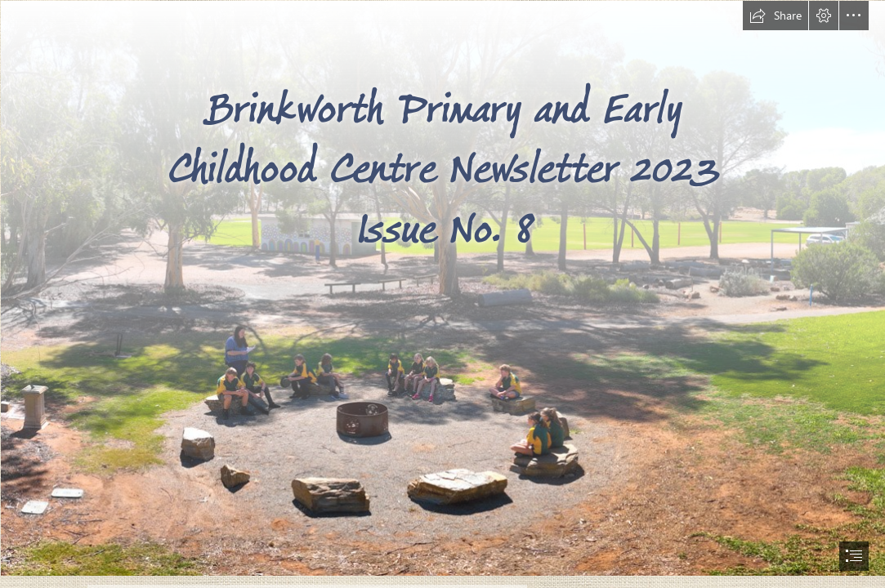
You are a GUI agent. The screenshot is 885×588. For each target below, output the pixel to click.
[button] (775, 16)
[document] (442, 294)
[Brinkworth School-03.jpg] (442, 287)
